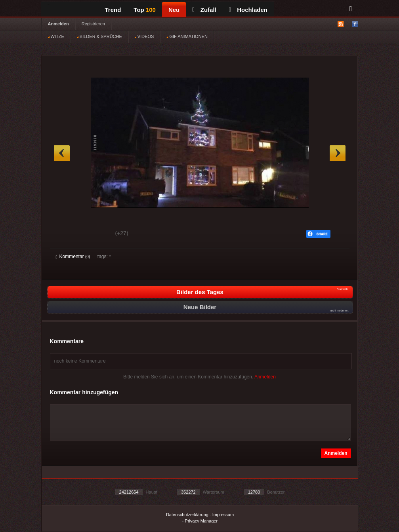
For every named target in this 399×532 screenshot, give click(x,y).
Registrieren (93, 24)
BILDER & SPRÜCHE (99, 36)
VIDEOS (144, 36)
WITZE (56, 36)
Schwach (94, 234)
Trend (113, 10)
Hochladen (248, 10)
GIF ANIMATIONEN (187, 36)
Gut (65, 234)
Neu (174, 10)
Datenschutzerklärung (187, 515)
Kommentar (73, 256)
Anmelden (58, 24)
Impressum (223, 515)
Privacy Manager (201, 521)
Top (145, 10)
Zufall (204, 10)
